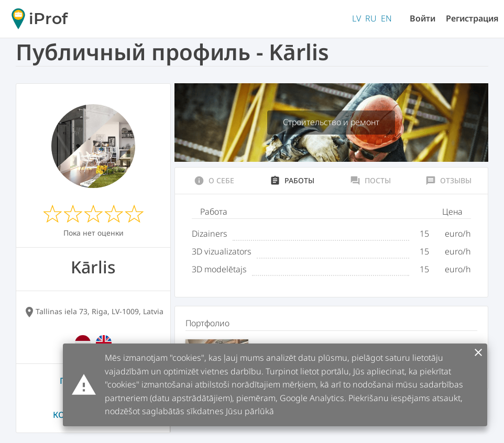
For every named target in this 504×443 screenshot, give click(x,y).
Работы (292, 181)
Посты (370, 181)
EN (386, 18)
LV (357, 18)
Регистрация (472, 18)
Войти (423, 18)
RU (371, 18)
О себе (214, 181)
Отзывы (448, 181)
